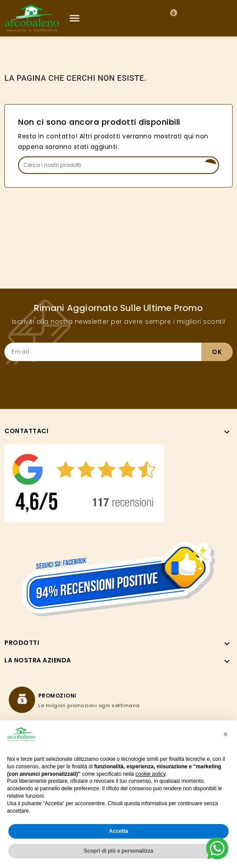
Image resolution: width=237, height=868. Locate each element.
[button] (226, 734)
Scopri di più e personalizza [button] (118, 851)
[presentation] (166, 378)
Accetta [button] (118, 831)
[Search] (118, 165)
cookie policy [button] (150, 774)
